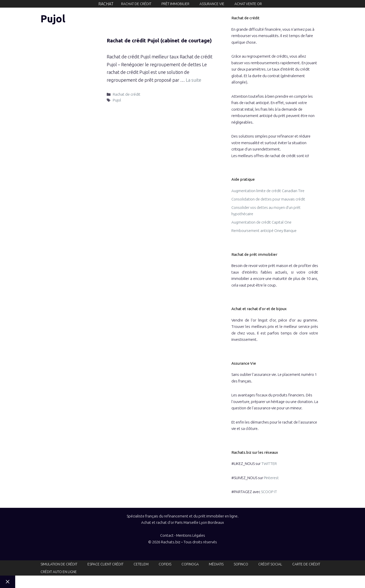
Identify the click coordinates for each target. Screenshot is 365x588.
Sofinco (241, 564)
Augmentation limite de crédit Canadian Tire (268, 191)
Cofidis (165, 564)
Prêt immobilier (175, 4)
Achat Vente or (248, 4)
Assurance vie (212, 4)
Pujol (117, 100)
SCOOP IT (269, 492)
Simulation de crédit (59, 564)
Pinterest (271, 478)
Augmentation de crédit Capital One (261, 222)
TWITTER (269, 464)
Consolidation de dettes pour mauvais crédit (268, 199)
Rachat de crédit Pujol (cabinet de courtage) (159, 40)
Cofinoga (190, 564)
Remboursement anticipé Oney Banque (264, 231)
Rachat (106, 4)
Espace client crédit (105, 564)
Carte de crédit (306, 564)
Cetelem (141, 564)
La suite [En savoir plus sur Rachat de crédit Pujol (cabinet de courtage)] (194, 80)
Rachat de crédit (136, 4)
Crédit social (270, 564)
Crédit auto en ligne (59, 572)
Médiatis (216, 564)
